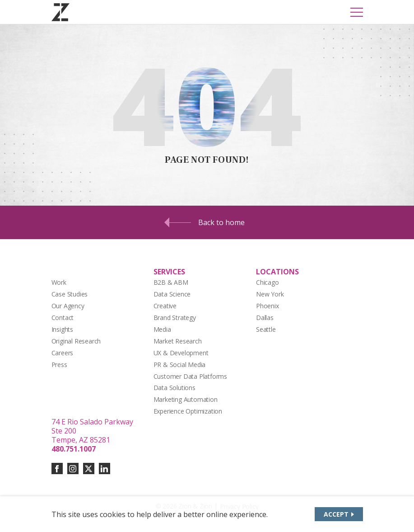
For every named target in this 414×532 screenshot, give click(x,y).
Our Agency (68, 306)
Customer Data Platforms (191, 376)
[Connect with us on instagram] (73, 468)
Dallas (265, 318)
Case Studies (70, 294)
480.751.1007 (74, 449)
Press (59, 365)
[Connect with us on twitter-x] (89, 468)
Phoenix (267, 306)
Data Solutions (174, 388)
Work (59, 282)
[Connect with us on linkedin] (105, 468)
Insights (62, 329)
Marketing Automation (186, 399)
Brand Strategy (175, 318)
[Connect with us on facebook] (57, 468)
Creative (165, 306)
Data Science (172, 294)
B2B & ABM (171, 282)
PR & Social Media (180, 365)
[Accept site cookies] (339, 514)
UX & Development (181, 353)
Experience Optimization (188, 411)
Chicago (267, 282)
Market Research (178, 341)
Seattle (266, 329)
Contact (63, 318)
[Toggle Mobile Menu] (357, 12)
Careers (63, 353)
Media (162, 329)
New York (270, 294)
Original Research (76, 341)
